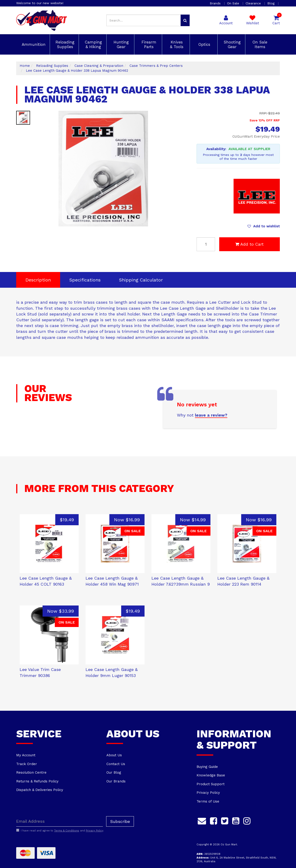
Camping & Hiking (93, 44)
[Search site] (185, 20)
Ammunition (33, 44)
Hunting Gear (120, 44)
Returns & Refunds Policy (37, 781)
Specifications (85, 280)
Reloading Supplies (64, 44)
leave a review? (211, 415)
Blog (271, 3)
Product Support (211, 784)
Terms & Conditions (67, 831)
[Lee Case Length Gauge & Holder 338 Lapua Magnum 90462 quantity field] (206, 244)
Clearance (254, 3)
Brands (216, 3)
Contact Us (116, 764)
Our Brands (116, 781)
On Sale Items (259, 44)
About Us (114, 755)
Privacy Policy (208, 793)
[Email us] (202, 820)
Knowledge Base (211, 775)
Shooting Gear (231, 44)
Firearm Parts (148, 44)
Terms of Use (208, 801)
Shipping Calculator (141, 280)
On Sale (234, 3)
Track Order (27, 764)
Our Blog (114, 772)
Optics (204, 44)
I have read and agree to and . (60, 831)
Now (127, 520)
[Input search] (144, 20)
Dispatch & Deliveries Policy (40, 790)
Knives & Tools (176, 44)
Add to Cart (249, 244)
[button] (264, 226)
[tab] (38, 280)
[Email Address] (60, 821)
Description (38, 280)
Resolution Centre (31, 772)
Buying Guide (207, 767)
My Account (26, 755)
